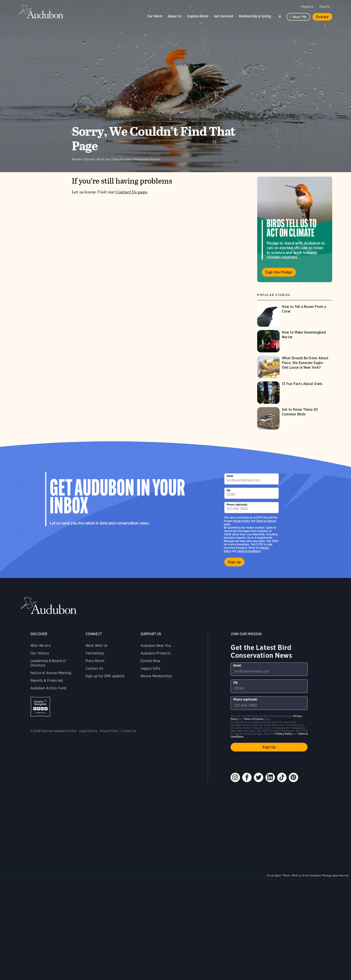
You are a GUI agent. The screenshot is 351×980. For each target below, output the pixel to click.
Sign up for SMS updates (105, 676)
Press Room (95, 661)
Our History (40, 653)
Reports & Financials (47, 680)
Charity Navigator (40, 707)
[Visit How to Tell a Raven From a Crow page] (295, 315)
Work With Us (96, 646)
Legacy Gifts (150, 668)
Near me (300, 17)
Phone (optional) (237, 505)
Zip (229, 490)
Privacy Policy (242, 521)
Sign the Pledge (279, 272)
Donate (322, 17)
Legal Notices (88, 731)
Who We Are (41, 646)
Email (230, 476)
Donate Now (151, 661)
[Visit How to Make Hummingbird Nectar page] (295, 341)
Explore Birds (198, 16)
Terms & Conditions (249, 551)
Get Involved (223, 16)
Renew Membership (156, 676)
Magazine (307, 7)
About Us (175, 16)
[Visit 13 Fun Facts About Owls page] (295, 393)
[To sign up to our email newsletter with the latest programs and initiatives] (252, 479)
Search (280, 16)
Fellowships (95, 653)
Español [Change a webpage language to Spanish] (325, 7)
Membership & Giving (255, 16)
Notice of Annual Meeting (51, 673)
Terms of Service (266, 521)
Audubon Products (156, 653)
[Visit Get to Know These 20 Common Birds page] (295, 418)
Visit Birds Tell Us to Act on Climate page (295, 229)
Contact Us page (131, 192)
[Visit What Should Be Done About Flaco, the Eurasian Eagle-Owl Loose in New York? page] (295, 367)
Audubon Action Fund (48, 688)
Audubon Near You (156, 646)
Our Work (155, 16)
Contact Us (94, 668)
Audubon (41, 12)
